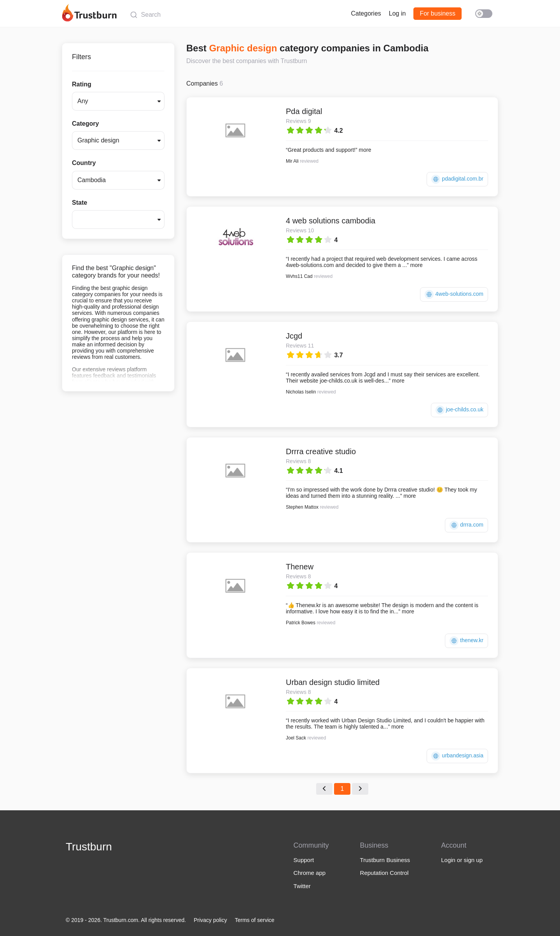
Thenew (300, 567)
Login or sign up (462, 860)
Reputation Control (384, 873)
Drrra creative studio (321, 451)
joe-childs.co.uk (459, 410)
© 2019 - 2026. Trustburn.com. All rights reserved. (126, 920)
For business (437, 13)
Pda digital (304, 111)
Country (84, 163)
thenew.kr (466, 641)
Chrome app (310, 873)
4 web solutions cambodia (331, 221)
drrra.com (466, 525)
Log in (397, 13)
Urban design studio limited (333, 682)
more (365, 150)
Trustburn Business (385, 860)
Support (304, 860)
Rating (82, 84)
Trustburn (89, 847)
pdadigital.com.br (457, 179)
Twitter (302, 886)
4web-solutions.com (454, 294)
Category (85, 124)
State (80, 203)
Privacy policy (210, 920)
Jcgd (294, 336)
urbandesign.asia (457, 756)
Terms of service (255, 920)
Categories (366, 13)
